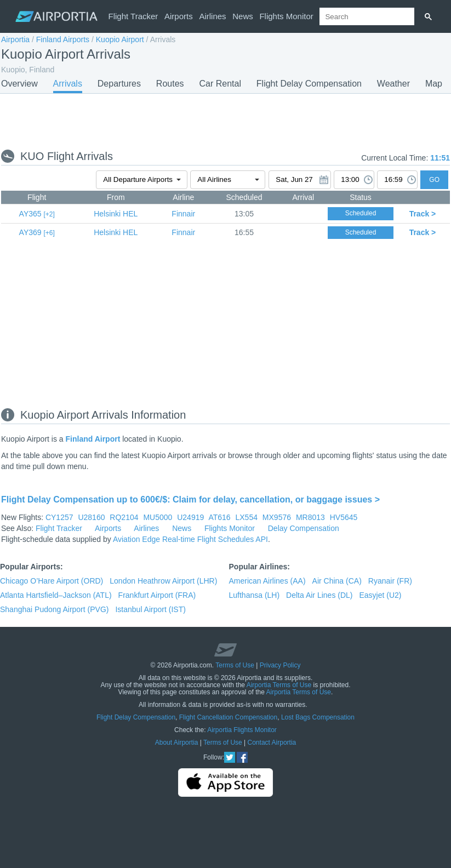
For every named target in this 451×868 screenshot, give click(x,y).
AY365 (30, 214)
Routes (170, 84)
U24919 (190, 517)
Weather (393, 84)
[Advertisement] (225, 121)
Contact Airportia (272, 743)
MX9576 (277, 517)
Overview (19, 84)
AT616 (219, 517)
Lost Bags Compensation (318, 717)
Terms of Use (235, 665)
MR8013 (310, 517)
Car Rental (220, 84)
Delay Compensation (304, 528)
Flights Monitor (286, 16)
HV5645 (344, 517)
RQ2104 (124, 517)
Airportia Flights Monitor (242, 730)
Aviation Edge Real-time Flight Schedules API (190, 539)
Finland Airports (63, 39)
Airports (179, 16)
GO (434, 180)
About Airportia (177, 743)
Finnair (183, 214)
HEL (116, 214)
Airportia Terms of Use (279, 685)
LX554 (246, 517)
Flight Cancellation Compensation (228, 717)
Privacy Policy (280, 665)
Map (434, 84)
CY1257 (59, 517)
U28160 (91, 517)
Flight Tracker (133, 16)
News (243, 16)
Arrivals (68, 84)
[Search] (428, 16)
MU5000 (158, 517)
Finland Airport (93, 439)
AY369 (30, 232)
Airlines (212, 16)
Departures (119, 84)
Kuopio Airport (120, 39)
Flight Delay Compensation (309, 84)
